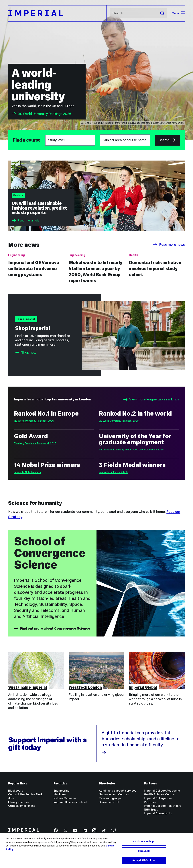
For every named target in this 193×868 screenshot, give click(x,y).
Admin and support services (118, 791)
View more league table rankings (151, 400)
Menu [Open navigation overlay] (178, 13)
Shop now (29, 352)
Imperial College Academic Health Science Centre (162, 792)
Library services (19, 802)
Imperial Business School (70, 802)
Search (110, 13)
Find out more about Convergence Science (52, 628)
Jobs (11, 798)
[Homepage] (57, 13)
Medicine (60, 794)
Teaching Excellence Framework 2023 (35, 443)
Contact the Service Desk (25, 794)
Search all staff (109, 802)
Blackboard (16, 791)
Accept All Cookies (144, 862)
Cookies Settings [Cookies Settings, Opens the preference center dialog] (144, 843)
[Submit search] (162, 13)
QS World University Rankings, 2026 (34, 421)
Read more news (169, 245)
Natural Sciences (65, 798)
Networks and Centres (114, 794)
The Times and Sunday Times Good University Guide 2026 (131, 450)
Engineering (62, 791)
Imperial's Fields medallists (114, 472)
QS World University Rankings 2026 (41, 114)
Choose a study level (45, 135)
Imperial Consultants (158, 813)
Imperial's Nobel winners (27, 472)
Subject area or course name (13, 140)
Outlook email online (22, 806)
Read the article (25, 221)
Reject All (144, 852)
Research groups (110, 798)
